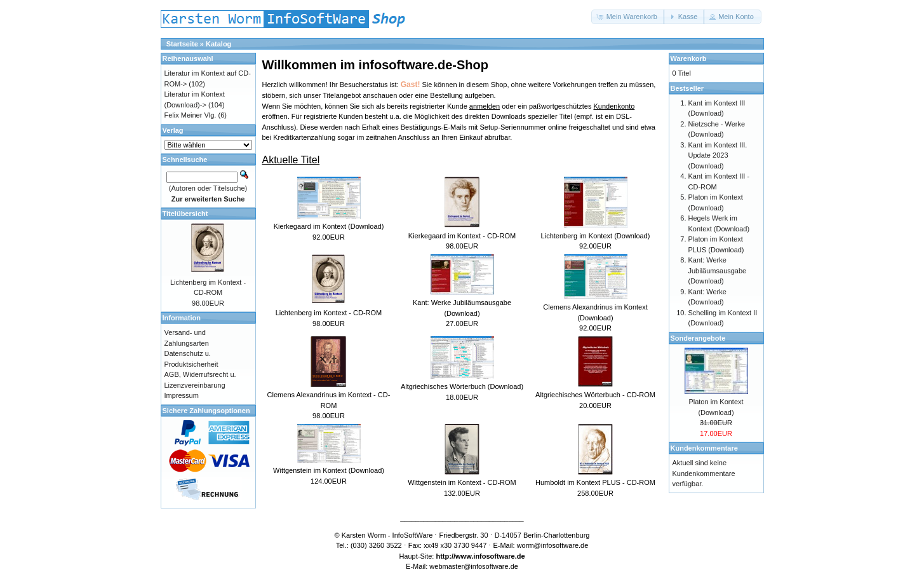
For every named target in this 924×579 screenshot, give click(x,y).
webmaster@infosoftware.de (474, 566)
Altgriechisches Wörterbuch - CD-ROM (595, 395)
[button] (628, 17)
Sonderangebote (698, 338)
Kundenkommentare (704, 448)
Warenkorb (689, 58)
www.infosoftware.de (490, 556)
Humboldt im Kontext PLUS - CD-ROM (595, 482)
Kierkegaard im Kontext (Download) (329, 226)
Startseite (182, 44)
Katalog (218, 44)
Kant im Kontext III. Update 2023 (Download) (718, 155)
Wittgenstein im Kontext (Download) (329, 470)
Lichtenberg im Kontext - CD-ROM (329, 313)
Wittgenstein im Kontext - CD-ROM (462, 482)
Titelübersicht (185, 214)
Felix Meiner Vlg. (191, 115)
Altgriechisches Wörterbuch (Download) (462, 386)
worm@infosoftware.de (553, 545)
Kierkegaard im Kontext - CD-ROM (462, 236)
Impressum (182, 395)
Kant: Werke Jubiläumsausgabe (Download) (718, 270)
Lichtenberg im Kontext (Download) (596, 236)
